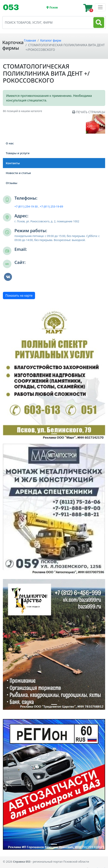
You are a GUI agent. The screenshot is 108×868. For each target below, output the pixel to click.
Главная (30, 40)
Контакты (13, 163)
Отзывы (15, 183)
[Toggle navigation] (12, 7)
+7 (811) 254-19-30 (26, 206)
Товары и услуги (18, 153)
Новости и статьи (18, 173)
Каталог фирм (51, 40)
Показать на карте (19, 295)
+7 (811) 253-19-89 (51, 206)
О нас (10, 143)
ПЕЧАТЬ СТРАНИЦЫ (89, 112)
